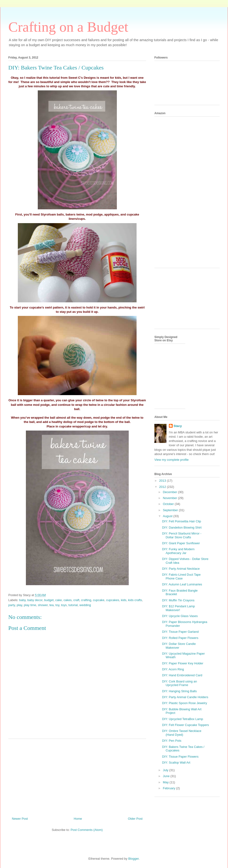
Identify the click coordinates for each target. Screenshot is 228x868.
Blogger (133, 859)
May (166, 782)
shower (43, 605)
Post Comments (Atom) (87, 830)
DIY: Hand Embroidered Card (182, 675)
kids (124, 600)
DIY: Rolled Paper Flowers (180, 638)
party (12, 605)
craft (76, 600)
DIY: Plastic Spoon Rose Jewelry (184, 703)
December (171, 492)
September (171, 510)
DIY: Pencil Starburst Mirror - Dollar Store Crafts (182, 535)
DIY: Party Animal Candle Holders (185, 697)
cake (59, 600)
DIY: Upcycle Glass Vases (180, 616)
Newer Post (20, 819)
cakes (68, 600)
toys (64, 605)
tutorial (73, 605)
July (166, 770)
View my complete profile (171, 460)
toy (57, 605)
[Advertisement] (77, 776)
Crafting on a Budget (68, 27)
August (168, 516)
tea (52, 605)
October (169, 504)
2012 (163, 487)
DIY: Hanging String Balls (179, 691)
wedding (85, 605)
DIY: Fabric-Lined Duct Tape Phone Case (181, 576)
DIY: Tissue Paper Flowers (180, 757)
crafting (86, 600)
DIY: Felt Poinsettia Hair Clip (181, 521)
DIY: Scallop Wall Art (176, 763)
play (19, 605)
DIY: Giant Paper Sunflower (181, 543)
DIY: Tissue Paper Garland (180, 632)
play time (30, 605)
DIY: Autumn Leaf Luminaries (182, 584)
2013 (163, 481)
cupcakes (113, 600)
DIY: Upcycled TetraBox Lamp (182, 719)
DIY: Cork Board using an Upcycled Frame (179, 683)
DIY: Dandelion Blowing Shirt (182, 527)
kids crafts (135, 600)
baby (22, 600)
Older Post (135, 819)
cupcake (99, 600)
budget (49, 600)
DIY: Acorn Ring (173, 669)
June (167, 776)
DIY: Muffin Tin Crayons (178, 600)
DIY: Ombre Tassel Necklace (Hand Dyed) (182, 733)
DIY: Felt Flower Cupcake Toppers (185, 725)
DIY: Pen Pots (172, 741)
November (171, 498)
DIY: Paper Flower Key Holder (183, 663)
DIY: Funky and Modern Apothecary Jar (178, 551)
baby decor (35, 600)
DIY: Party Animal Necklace (181, 569)
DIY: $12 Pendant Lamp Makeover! (178, 608)
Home (78, 819)
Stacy (178, 426)
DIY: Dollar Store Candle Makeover (179, 646)
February (170, 788)
